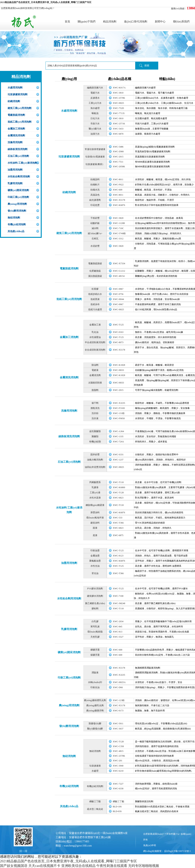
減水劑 (95, 228)
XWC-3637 (118, 729)
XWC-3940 (118, 766)
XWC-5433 (118, 129)
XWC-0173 (118, 711)
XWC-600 (117, 650)
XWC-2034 (118, 621)
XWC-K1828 (119, 365)
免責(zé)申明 (150, 845)
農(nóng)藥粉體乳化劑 (95, 700)
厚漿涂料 (95, 513)
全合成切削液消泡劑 (95, 350)
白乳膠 (95, 621)
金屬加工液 (95, 325)
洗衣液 (95, 418)
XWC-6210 (118, 771)
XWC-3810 (118, 93)
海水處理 (95, 108)
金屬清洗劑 (95, 375)
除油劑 (95, 365)
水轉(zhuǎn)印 (95, 682)
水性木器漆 (95, 498)
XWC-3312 (118, 239)
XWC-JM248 (119, 603)
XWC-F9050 (119, 418)
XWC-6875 (118, 535)
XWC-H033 (118, 370)
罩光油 (95, 573)
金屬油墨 (95, 556)
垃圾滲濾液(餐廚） (95, 164)
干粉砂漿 (95, 218)
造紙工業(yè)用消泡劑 (20, 122)
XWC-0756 (118, 294)
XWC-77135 (119, 113)
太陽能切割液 (95, 383)
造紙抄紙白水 (95, 294)
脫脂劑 (95, 390)
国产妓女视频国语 (14, 866)
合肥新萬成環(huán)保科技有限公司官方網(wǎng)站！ (28, 8)
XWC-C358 (118, 746)
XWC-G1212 (119, 271)
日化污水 (95, 118)
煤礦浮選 (95, 655)
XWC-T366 (118, 523)
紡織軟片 (95, 185)
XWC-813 (117, 632)
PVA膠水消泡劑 (95, 589)
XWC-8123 (118, 556)
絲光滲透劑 (95, 200)
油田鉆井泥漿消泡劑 (95, 467)
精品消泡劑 (110, 22)
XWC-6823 (118, 498)
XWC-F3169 (119, 408)
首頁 (67, 22)
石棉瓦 (95, 239)
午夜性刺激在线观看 (112, 866)
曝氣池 (95, 113)
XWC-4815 (118, 751)
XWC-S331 (118, 455)
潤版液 (95, 673)
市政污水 (95, 124)
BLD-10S (117, 807)
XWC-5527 (118, 637)
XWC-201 (117, 761)
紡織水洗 (95, 190)
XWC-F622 (118, 185)
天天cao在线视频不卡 (44, 866)
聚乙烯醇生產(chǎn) (95, 603)
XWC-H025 (118, 103)
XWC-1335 (118, 436)
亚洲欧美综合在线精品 (78, 866)
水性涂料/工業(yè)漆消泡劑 (22, 163)
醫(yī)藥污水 (95, 129)
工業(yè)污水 (95, 103)
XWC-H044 (118, 299)
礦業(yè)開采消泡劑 (18, 190)
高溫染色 (95, 195)
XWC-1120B (119, 223)
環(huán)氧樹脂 (95, 632)
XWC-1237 (118, 460)
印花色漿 (95, 205)
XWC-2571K (119, 124)
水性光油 (95, 566)
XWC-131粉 (119, 413)
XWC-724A (118, 442)
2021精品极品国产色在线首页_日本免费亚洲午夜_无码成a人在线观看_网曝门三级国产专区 (46, 2)
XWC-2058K (119, 167)
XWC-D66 (118, 687)
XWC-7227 (118, 784)
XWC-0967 (118, 289)
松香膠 (95, 289)
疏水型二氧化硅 (95, 809)
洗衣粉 (95, 413)
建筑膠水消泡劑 (95, 596)
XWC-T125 (118, 325)
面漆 (95, 528)
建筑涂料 (95, 523)
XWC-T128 (118, 493)
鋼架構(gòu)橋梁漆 (95, 505)
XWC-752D (118, 108)
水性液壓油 (95, 337)
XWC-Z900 (118, 152)
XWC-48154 (119, 276)
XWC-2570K (119, 98)
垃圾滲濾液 (95, 766)
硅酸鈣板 (95, 223)
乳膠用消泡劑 (15, 183)
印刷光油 (95, 687)
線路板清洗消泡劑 (18, 149)
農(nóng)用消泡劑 (17, 204)
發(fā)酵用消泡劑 (17, 211)
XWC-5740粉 (119, 233)
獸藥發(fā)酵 (95, 724)
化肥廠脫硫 (95, 271)
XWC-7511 (118, 162)
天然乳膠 (95, 637)
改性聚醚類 (95, 431)
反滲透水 (95, 98)
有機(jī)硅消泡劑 (17, 224)
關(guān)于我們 (87, 22)
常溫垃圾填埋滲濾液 (95, 149)
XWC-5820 (118, 218)
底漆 (95, 535)
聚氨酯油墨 (95, 561)
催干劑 (95, 403)
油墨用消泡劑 (15, 170)
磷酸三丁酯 (95, 801)
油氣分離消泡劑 (95, 460)
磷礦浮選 (95, 650)
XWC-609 (117, 190)
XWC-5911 (118, 724)
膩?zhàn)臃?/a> (95, 233)
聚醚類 (95, 436)
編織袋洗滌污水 (95, 88)
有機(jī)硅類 (95, 442)
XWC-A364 (118, 431)
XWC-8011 (118, 179)
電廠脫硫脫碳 (95, 263)
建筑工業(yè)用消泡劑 (20, 108)
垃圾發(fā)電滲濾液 (95, 157)
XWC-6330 (118, 789)
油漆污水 (95, 134)
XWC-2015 (118, 157)
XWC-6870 (118, 134)
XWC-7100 (118, 596)
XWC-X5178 (119, 200)
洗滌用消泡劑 (15, 142)
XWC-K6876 (119, 205)
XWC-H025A (119, 682)
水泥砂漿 (95, 246)
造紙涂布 (95, 304)
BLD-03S (117, 811)
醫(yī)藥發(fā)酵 (95, 729)
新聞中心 (160, 22)
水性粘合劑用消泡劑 (19, 177)
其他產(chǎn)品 (16, 231)
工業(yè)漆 (95, 493)
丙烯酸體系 (95, 482)
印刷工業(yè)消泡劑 (18, 197)
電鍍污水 (95, 93)
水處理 (95, 771)
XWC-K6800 (119, 487)
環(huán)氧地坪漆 (95, 518)
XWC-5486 (118, 147)
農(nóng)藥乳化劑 (95, 705)
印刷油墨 (95, 551)
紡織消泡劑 (14, 101)
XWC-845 (117, 627)
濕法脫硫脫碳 (95, 276)
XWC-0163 (118, 332)
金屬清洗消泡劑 (16, 135)
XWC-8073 (118, 342)
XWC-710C (118, 228)
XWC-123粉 (119, 700)
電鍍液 (95, 370)
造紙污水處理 (95, 309)
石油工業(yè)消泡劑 (18, 156)
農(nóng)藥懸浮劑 (95, 711)
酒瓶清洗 (95, 408)
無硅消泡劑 (14, 218)
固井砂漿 (95, 455)
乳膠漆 (95, 487)
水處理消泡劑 (15, 88)
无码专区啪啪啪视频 (144, 866)
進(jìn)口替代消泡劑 (136, 22)
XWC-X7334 (119, 263)
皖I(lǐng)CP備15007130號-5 (178, 851)
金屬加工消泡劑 (16, 129)
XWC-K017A (119, 88)
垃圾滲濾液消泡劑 (18, 94)
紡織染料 (95, 179)
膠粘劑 (95, 609)
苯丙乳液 (95, 627)
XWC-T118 (118, 482)
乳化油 (95, 332)
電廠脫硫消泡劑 (16, 115)
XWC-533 (117, 518)
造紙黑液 (95, 299)
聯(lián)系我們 (181, 22)
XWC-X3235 (119, 403)
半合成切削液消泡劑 (95, 342)
